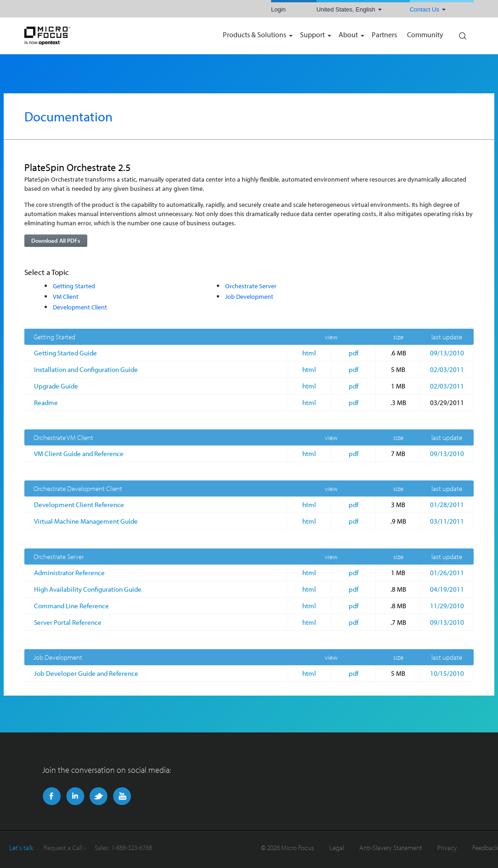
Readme (46, 403)
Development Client (80, 307)
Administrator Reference (69, 573)
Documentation (68, 116)
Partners (384, 35)
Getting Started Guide (65, 353)
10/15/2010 (447, 673)
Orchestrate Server (251, 286)
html (309, 353)
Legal (337, 848)
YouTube (122, 796)
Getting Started (74, 286)
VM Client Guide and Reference (79, 454)
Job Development (249, 296)
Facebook (52, 796)
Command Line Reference (71, 606)
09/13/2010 (447, 353)
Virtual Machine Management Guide (86, 521)
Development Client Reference (79, 505)
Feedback (485, 848)
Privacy (447, 848)
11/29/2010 (447, 606)
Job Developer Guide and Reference (86, 673)
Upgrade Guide (56, 386)
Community (425, 35)
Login (278, 9)
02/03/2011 (447, 369)
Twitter (99, 796)
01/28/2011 (447, 505)
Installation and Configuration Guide (86, 369)
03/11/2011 (447, 521)
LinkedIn (75, 796)
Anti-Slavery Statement (391, 848)
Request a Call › (65, 848)
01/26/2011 (447, 573)
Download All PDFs (56, 240)
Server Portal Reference (68, 622)
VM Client (66, 296)
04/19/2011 (447, 589)
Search (462, 34)
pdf (354, 353)
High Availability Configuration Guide (88, 589)
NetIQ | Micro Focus (77, 36)
